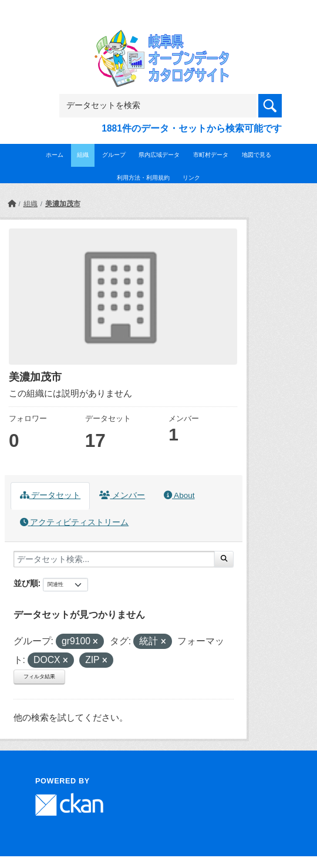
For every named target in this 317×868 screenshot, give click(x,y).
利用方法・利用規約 (143, 178)
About (179, 495)
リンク (191, 178)
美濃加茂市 (63, 204)
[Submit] (224, 559)
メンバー (122, 495)
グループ (114, 155)
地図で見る (257, 155)
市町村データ (211, 155)
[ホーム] (12, 204)
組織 (83, 155)
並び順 (26, 583)
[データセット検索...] (114, 559)
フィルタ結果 (39, 677)
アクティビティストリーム (75, 522)
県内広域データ (159, 155)
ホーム (55, 155)
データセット (50, 495)
